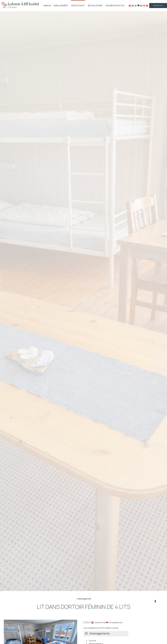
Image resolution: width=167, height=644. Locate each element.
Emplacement (61, 6)
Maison (47, 6)
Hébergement (78, 6)
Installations (95, 6)
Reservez (158, 6)
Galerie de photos (115, 6)
